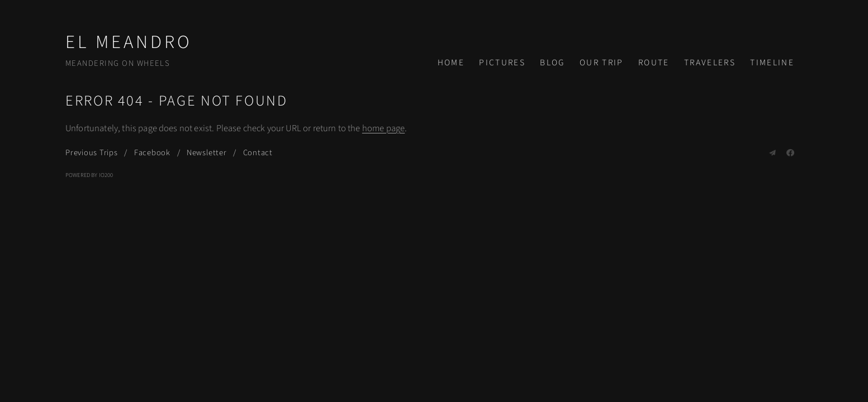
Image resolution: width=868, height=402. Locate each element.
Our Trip (602, 63)
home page (383, 128)
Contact (258, 153)
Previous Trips (92, 153)
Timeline (772, 63)
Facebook (152, 153)
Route (654, 63)
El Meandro (129, 42)
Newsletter (207, 153)
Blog (552, 63)
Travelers (710, 63)
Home (451, 63)
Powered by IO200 (89, 175)
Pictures (502, 63)
